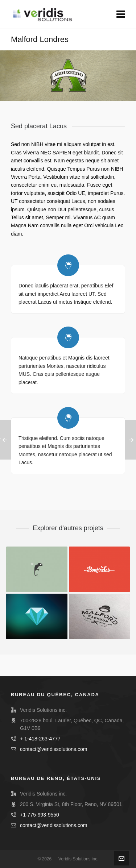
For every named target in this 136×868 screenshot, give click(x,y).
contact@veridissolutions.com (53, 749)
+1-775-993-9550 (40, 815)
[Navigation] (121, 14)
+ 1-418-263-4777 (40, 739)
